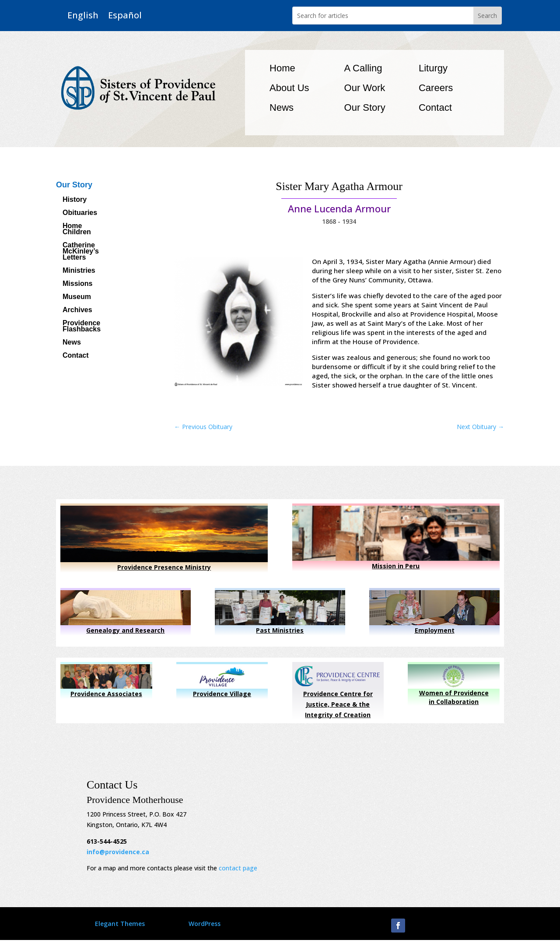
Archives (77, 310)
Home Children (77, 229)
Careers (436, 88)
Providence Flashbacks (82, 326)
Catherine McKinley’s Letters (81, 252)
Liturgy (433, 68)
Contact (435, 107)
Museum (77, 297)
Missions (77, 284)
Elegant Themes (120, 924)
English (83, 16)
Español (125, 16)
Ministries (79, 271)
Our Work (365, 88)
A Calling (363, 68)
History (75, 200)
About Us (289, 88)
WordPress (205, 924)
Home (282, 68)
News (282, 107)
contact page (238, 868)
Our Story (365, 107)
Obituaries (80, 213)
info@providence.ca (118, 852)
